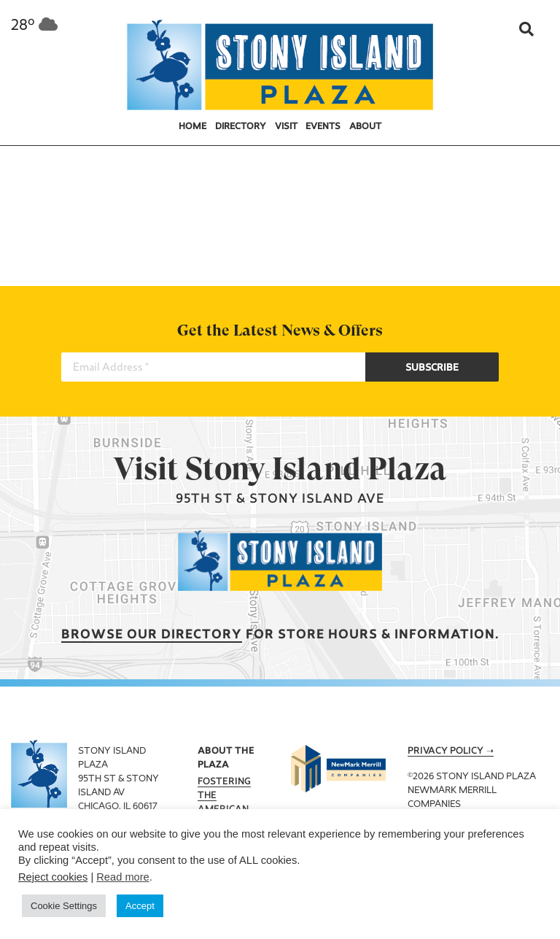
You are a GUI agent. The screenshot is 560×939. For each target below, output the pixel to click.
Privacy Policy (446, 751)
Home (192, 127)
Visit (286, 127)
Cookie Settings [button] (64, 906)
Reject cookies (53, 877)
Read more (123, 877)
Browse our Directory (152, 635)
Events (323, 127)
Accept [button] (140, 906)
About (365, 127)
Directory (241, 127)
